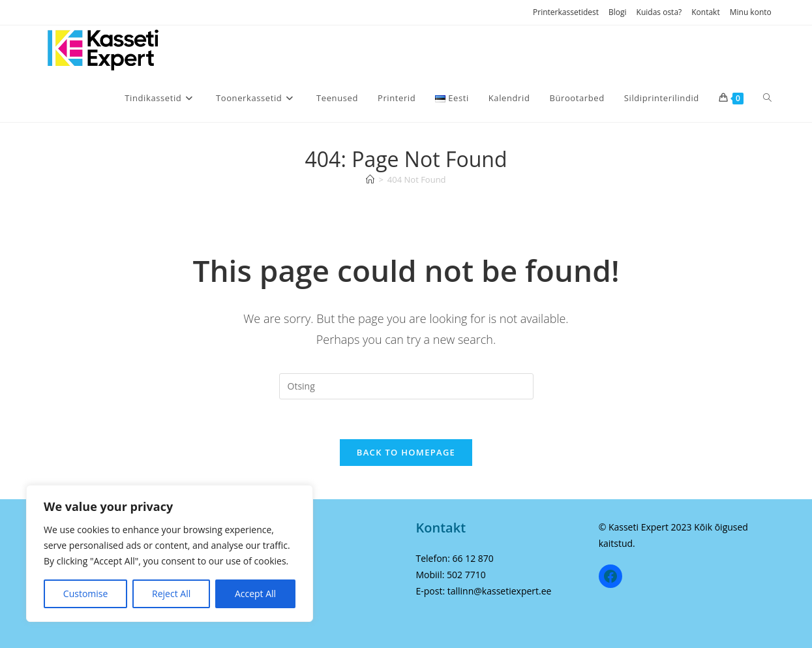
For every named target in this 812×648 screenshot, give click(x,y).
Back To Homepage (406, 452)
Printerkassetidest (566, 12)
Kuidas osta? (659, 12)
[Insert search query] (406, 386)
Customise (86, 594)
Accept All (255, 594)
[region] (170, 553)
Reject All (171, 594)
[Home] (370, 179)
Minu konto (751, 12)
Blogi (618, 12)
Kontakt (705, 12)
